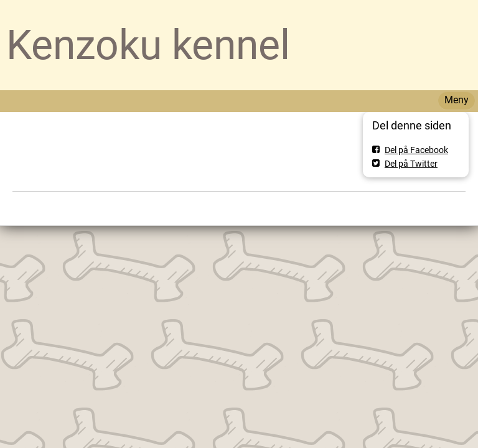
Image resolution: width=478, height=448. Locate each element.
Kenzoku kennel (148, 45)
